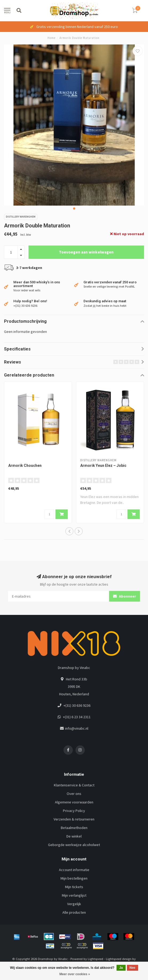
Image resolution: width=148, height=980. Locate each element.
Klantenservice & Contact (74, 785)
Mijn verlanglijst (74, 895)
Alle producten (74, 912)
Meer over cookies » (75, 974)
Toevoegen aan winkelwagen (86, 252)
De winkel (74, 836)
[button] (74, 209)
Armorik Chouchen (25, 466)
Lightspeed (95, 959)
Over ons (74, 794)
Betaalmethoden (74, 828)
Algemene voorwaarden (74, 802)
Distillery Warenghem (21, 217)
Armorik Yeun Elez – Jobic (103, 466)
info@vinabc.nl (77, 728)
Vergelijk (74, 904)
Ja (121, 968)
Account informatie (74, 870)
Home (51, 38)
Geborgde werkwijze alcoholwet (74, 845)
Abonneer (125, 596)
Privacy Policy (74, 811)
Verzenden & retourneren (74, 819)
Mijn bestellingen (74, 878)
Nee (133, 968)
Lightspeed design (119, 959)
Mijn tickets (74, 887)
